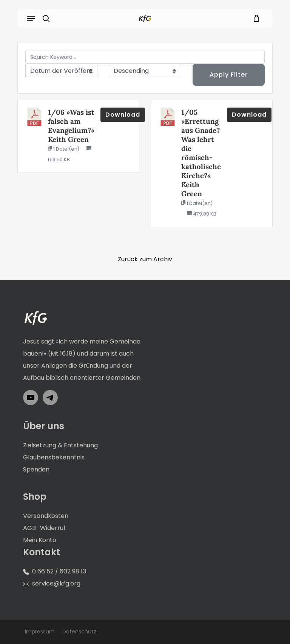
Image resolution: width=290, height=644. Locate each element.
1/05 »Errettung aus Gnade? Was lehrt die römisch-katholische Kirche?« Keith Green (201, 153)
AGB (29, 528)
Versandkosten (46, 516)
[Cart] (255, 18)
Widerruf (53, 528)
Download (123, 115)
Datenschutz (79, 632)
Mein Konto (40, 540)
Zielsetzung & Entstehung (60, 445)
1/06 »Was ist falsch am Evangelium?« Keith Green (71, 126)
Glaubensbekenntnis (54, 457)
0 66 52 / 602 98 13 (59, 571)
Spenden (36, 469)
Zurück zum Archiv (145, 259)
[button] (31, 18)
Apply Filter (229, 75)
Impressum (40, 632)
